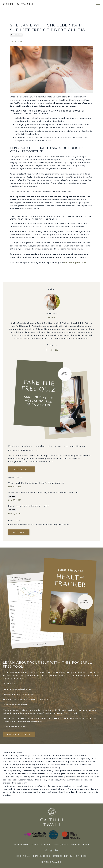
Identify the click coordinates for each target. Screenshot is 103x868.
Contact (46, 844)
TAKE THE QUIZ (21, 469)
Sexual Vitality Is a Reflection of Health (29, 506)
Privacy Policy (61, 844)
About (35, 844)
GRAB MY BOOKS (41, 856)
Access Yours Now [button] (19, 734)
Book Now (19, 532)
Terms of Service (80, 844)
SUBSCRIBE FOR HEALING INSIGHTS (70, 856)
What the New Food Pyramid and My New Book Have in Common (43, 493)
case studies (16, 35)
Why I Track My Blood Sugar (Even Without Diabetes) (36, 483)
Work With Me (21, 844)
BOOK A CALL (23, 856)
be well (12, 496)
